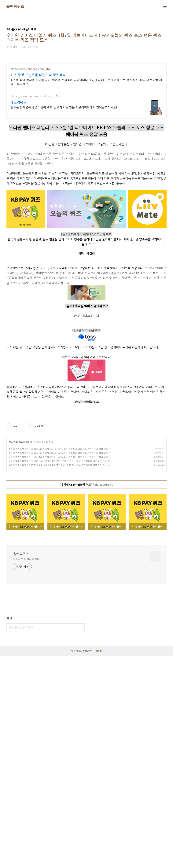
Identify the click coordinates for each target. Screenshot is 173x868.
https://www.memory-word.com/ (32, 96)
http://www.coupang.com (27, 69)
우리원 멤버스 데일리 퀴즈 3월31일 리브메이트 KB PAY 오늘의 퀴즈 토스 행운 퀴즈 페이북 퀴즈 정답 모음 (58, 660)
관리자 (99, 863)
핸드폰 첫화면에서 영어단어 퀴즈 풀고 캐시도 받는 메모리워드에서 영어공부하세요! (64, 107)
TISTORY (87, 863)
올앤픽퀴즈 (15, 6)
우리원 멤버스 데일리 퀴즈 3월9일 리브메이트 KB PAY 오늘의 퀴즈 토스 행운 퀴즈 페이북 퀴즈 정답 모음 (57, 673)
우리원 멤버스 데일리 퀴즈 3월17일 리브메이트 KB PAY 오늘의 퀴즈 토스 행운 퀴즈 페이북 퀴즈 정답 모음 (58, 664)
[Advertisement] (86, 178)
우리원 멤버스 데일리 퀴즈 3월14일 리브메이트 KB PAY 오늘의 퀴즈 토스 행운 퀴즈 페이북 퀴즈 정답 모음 (58, 668)
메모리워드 (18, 102)
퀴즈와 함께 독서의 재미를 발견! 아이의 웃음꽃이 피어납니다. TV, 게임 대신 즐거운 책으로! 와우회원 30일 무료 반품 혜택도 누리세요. (86, 82)
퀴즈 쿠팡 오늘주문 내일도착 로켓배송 (38, 75)
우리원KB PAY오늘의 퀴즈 (22, 654)
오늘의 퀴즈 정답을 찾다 (26, 770)
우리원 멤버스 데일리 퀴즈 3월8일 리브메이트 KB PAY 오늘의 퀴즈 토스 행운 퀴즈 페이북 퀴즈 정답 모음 (57, 677)
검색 (81, 839)
